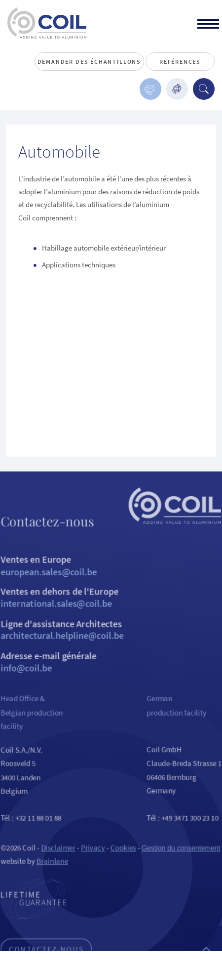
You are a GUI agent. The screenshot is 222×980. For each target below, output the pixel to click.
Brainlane (49, 884)
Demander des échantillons (90, 62)
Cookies (124, 870)
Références (180, 62)
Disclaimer (55, 870)
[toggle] (208, 25)
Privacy (92, 870)
